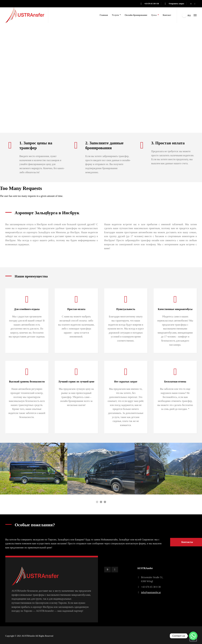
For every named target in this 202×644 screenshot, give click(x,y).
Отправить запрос (176, 3)
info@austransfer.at (151, 592)
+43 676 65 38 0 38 (151, 3)
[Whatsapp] (193, 636)
